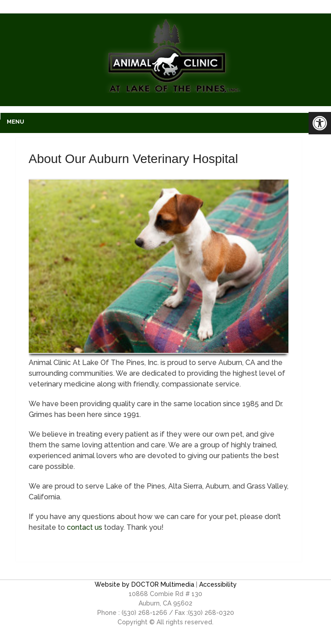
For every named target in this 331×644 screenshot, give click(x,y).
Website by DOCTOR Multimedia (144, 584)
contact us (85, 527)
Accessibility (218, 584)
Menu (15, 122)
